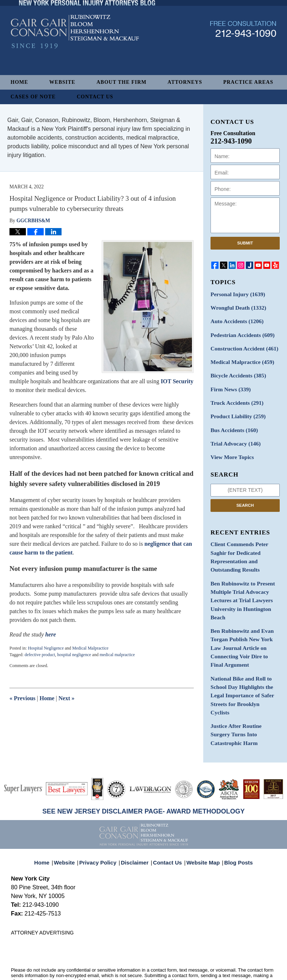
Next (67, 698)
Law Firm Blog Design (241, 972)
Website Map (201, 827)
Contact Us (95, 97)
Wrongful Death (236, 307)
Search (245, 494)
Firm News (229, 383)
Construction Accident (241, 345)
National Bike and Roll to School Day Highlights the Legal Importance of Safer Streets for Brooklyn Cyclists (242, 652)
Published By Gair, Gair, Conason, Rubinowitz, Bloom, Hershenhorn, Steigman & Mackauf (243, 49)
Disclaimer (137, 827)
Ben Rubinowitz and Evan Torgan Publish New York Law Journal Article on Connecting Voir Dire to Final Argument (244, 616)
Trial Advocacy (233, 434)
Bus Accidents (232, 421)
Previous (22, 698)
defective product (40, 655)
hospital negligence (74, 655)
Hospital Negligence (46, 648)
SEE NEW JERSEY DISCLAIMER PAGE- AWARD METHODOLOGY (143, 780)
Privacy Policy (103, 827)
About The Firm (121, 82)
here (50, 634)
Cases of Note (33, 97)
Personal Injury (235, 294)
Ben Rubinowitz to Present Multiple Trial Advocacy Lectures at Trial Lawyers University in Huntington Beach (240, 577)
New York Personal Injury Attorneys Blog (75, 52)
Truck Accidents (234, 396)
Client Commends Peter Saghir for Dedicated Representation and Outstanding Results (244, 541)
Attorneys (185, 82)
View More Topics (230, 447)
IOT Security (177, 381)
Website (62, 82)
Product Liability (235, 409)
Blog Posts (234, 827)
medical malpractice (117, 655)
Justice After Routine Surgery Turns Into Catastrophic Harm (244, 680)
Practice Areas (248, 82)
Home (19, 82)
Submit (245, 243)
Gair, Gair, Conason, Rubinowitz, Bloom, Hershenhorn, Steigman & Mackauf (131, 963)
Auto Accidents (234, 319)
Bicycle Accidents (236, 370)
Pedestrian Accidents (239, 332)
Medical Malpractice (90, 648)
